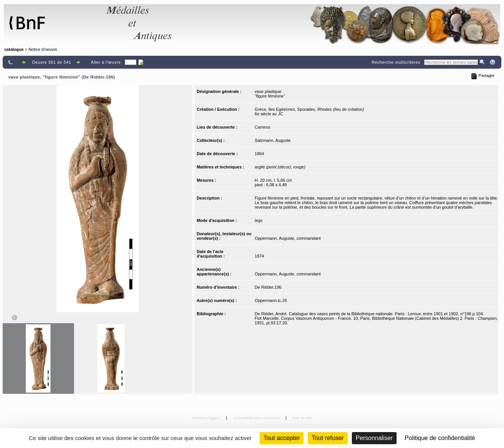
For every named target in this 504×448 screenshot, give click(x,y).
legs (258, 220)
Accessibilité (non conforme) (257, 418)
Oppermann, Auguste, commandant (288, 238)
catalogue (14, 49)
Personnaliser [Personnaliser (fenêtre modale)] (374, 438)
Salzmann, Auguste (273, 140)
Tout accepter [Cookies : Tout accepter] (282, 438)
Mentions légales (207, 418)
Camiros (262, 127)
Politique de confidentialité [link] (440, 438)
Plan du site (302, 418)
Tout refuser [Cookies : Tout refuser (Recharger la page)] (328, 438)
